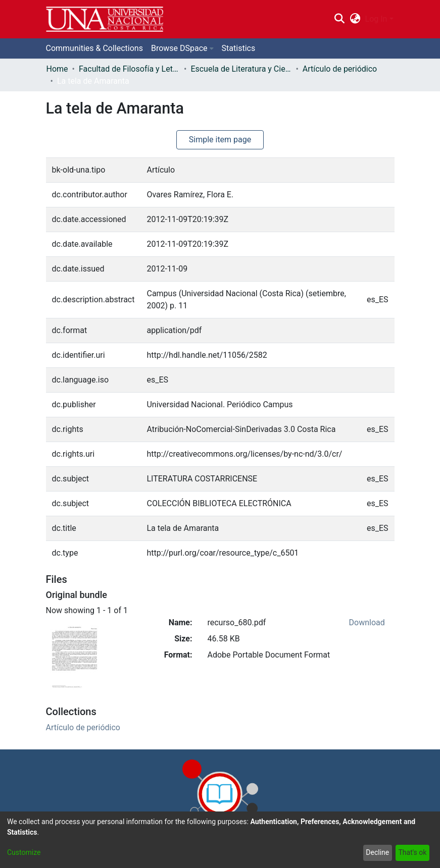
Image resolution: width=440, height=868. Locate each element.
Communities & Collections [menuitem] (94, 48)
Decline (377, 852)
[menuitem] (355, 19)
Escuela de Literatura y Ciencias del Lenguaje (241, 69)
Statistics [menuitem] (239, 48)
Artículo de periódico (340, 69)
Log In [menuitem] (376, 19)
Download (367, 622)
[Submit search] (340, 19)
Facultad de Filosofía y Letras (129, 69)
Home (57, 69)
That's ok (412, 852)
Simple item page (220, 140)
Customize (24, 852)
